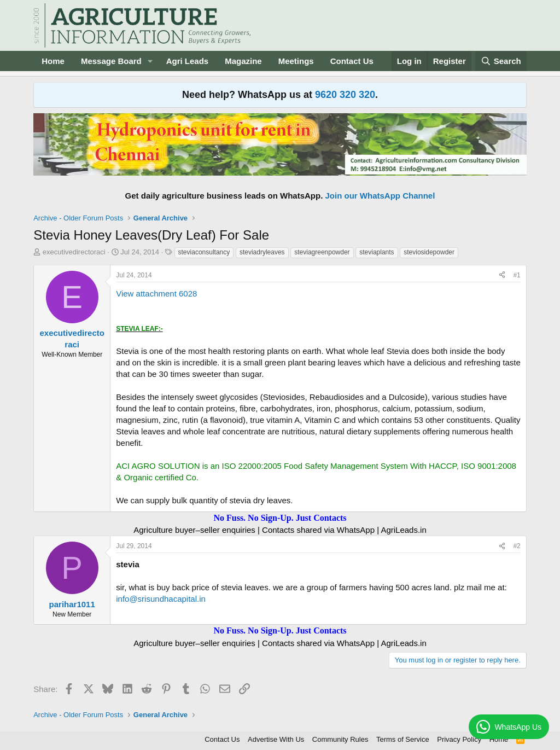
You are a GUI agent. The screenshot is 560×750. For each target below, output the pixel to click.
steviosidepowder (429, 252)
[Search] (501, 61)
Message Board (111, 61)
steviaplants (377, 252)
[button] (150, 61)
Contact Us (352, 61)
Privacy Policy (459, 739)
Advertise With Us (276, 739)
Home (53, 61)
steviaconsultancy (204, 252)
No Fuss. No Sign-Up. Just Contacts (280, 518)
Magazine (243, 61)
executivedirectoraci (74, 252)
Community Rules (340, 739)
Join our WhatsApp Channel (380, 196)
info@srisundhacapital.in (161, 599)
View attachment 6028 (156, 293)
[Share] (502, 275)
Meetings (296, 61)
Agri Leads (188, 61)
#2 (517, 546)
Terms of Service (403, 739)
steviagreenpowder (322, 252)
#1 (517, 275)
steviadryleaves (262, 252)
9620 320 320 (345, 95)
